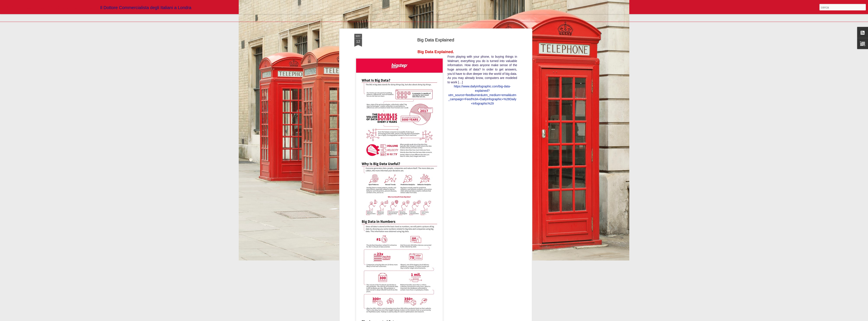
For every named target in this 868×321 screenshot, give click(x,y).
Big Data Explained (436, 38)
